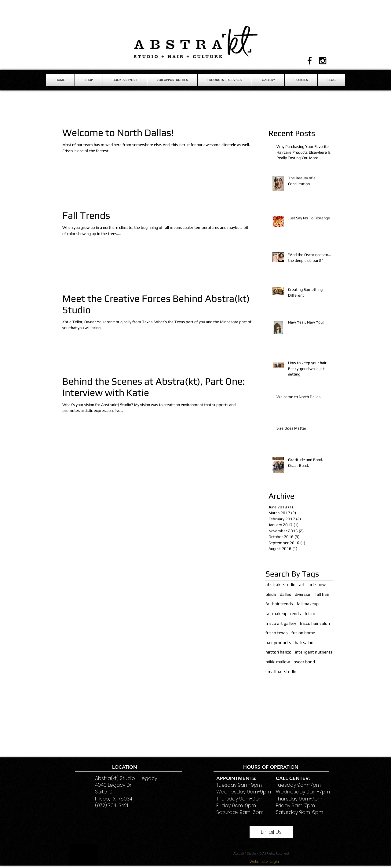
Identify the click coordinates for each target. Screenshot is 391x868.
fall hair (322, 594)
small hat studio (281, 672)
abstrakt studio (280, 584)
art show (317, 584)
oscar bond (304, 662)
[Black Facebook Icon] (310, 61)
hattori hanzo (278, 652)
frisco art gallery (281, 623)
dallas (285, 594)
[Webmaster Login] (264, 862)
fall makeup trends (283, 613)
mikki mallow (278, 662)
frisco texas (277, 633)
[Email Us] (271, 832)
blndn (271, 594)
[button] (125, 80)
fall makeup (308, 604)
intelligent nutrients (314, 652)
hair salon (304, 643)
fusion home (303, 633)
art (302, 584)
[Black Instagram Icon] (323, 61)
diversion (303, 594)
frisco (310, 613)
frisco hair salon (315, 623)
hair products (278, 643)
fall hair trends (279, 604)
